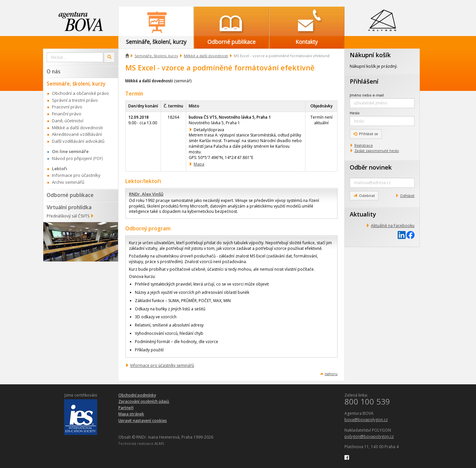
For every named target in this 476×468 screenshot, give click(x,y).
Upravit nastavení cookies (143, 421)
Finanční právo (67, 114)
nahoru (331, 374)
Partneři (126, 408)
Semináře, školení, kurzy (156, 56)
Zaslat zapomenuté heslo (377, 151)
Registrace (364, 145)
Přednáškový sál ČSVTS (68, 216)
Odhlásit (407, 195)
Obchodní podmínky (137, 395)
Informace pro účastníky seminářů (162, 365)
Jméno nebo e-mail (367, 95)
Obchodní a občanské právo (80, 93)
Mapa (199, 164)
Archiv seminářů (68, 182)
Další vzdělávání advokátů (78, 141)
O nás (54, 71)
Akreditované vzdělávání (77, 134)
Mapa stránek (131, 414)
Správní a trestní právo (75, 100)
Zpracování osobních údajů (144, 401)
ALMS (159, 443)
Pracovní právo (67, 107)
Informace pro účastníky (76, 175)
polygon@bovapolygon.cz (369, 436)
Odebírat (364, 195)
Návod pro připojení (72, 158)
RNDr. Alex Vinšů (146, 194)
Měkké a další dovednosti (206, 56)
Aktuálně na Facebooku (393, 226)
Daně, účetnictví (68, 121)
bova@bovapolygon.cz (366, 420)
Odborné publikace (70, 195)
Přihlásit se (366, 134)
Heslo (355, 113)
